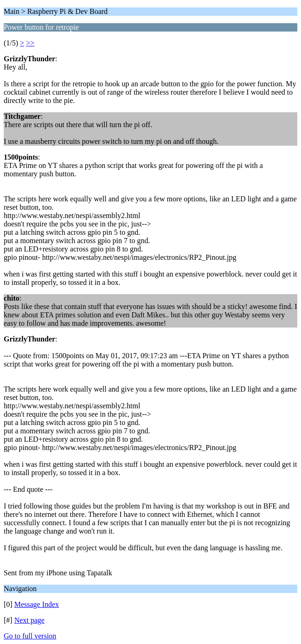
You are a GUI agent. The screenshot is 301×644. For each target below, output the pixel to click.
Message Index (37, 604)
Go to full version (30, 636)
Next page (29, 620)
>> (30, 43)
